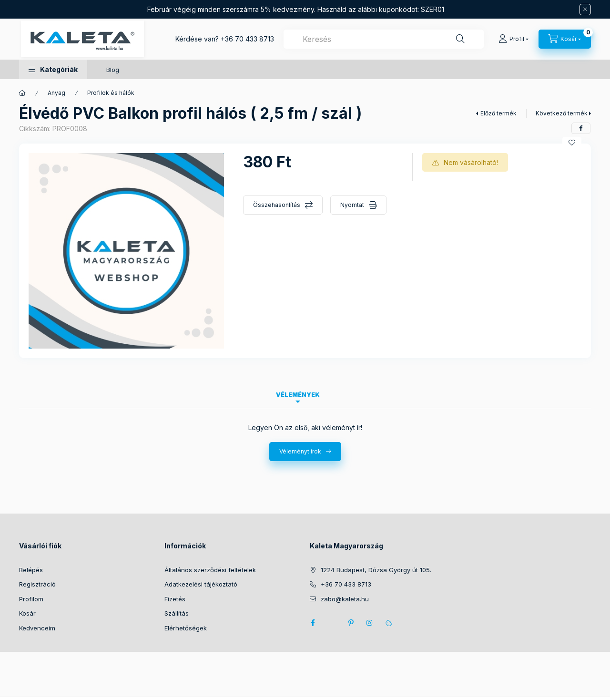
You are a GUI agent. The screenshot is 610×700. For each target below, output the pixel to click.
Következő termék (562, 113)
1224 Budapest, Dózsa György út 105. (376, 570)
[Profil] (513, 39)
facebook (313, 623)
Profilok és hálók (111, 93)
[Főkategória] (22, 93)
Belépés (31, 570)
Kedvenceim (37, 628)
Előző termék (498, 113)
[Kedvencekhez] (572, 143)
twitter (332, 623)
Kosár (27, 613)
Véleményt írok (300, 451)
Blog (113, 70)
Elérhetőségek (186, 628)
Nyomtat (352, 205)
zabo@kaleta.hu (345, 599)
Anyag (56, 93)
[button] (53, 69)
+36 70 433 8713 (247, 39)
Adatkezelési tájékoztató (201, 584)
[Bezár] (585, 10)
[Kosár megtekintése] (565, 39)
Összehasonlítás (277, 205)
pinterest (351, 623)
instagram (370, 623)
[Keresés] (460, 39)
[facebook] (581, 128)
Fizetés (175, 599)
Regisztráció (37, 584)
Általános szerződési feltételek (210, 570)
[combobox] (384, 39)
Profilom (31, 599)
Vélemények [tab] (298, 395)
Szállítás (177, 613)
